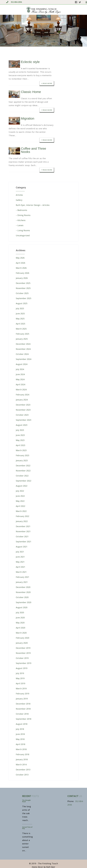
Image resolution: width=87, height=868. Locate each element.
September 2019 (24, 663)
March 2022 (21, 511)
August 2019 (22, 668)
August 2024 (22, 364)
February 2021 (22, 577)
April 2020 (20, 628)
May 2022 (20, 501)
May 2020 (20, 623)
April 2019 (20, 683)
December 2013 (23, 770)
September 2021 (24, 542)
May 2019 (20, 678)
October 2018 (22, 714)
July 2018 (20, 729)
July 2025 (20, 308)
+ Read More (47, 83)
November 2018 (23, 709)
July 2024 (20, 369)
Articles (19, 195)
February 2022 (22, 516)
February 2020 (22, 638)
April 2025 (20, 324)
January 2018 (22, 759)
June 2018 (20, 734)
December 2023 (23, 405)
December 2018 (23, 704)
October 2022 (22, 476)
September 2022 (24, 481)
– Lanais (20, 225)
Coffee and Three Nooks (33, 150)
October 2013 (22, 775)
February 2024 (22, 395)
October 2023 (22, 415)
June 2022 (20, 496)
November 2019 (23, 653)
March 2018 (21, 749)
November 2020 (23, 592)
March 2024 (21, 390)
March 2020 (21, 633)
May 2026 (20, 258)
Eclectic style (30, 62)
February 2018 (22, 754)
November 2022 (23, 471)
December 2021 (23, 526)
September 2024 (24, 359)
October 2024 (22, 354)
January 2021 (22, 582)
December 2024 (23, 344)
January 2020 (22, 643)
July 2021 (20, 552)
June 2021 (20, 557)
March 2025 (21, 329)
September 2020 (24, 602)
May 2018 (20, 739)
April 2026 (20, 263)
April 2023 (20, 445)
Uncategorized (23, 235)
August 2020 (22, 607)
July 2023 (20, 430)
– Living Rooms (23, 230)
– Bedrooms (21, 210)
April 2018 (20, 744)
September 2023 (24, 420)
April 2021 (20, 567)
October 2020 (22, 597)
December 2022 (23, 466)
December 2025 (23, 283)
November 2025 (23, 288)
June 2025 (20, 314)
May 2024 (20, 379)
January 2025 (22, 339)
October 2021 (22, 536)
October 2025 (22, 293)
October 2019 (22, 658)
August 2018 (22, 724)
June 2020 (20, 618)
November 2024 (23, 349)
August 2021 (22, 547)
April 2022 (20, 506)
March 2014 (21, 764)
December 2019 (23, 648)
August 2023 (22, 425)
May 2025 (20, 319)
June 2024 (20, 374)
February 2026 (22, 273)
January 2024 (22, 400)
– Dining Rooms (23, 215)
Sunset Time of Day (27, 828)
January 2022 (22, 521)
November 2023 (23, 410)
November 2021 (23, 531)
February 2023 (22, 455)
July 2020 (20, 612)
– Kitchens (21, 220)
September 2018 (24, 719)
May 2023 (20, 440)
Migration (28, 118)
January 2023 (22, 460)
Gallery (19, 200)
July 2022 (20, 491)
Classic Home (31, 92)
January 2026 (22, 278)
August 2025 (22, 303)
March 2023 (21, 450)
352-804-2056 (14, 2)
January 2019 (22, 699)
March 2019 (21, 688)
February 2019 (22, 694)
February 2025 (22, 334)
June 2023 (20, 435)
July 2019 (20, 673)
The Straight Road (26, 801)
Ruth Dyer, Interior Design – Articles (33, 205)
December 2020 (23, 587)
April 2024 (20, 384)
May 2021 (20, 562)
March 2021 (21, 572)
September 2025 (24, 298)
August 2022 (22, 486)
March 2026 (21, 268)
